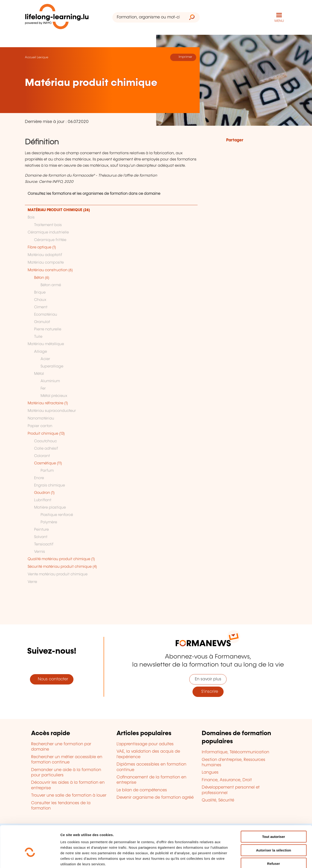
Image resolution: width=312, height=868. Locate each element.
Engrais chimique (50, 485)
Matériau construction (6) (50, 270)
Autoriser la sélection (274, 825)
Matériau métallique (46, 344)
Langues (210, 772)
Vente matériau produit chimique (58, 574)
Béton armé (51, 285)
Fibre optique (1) (42, 247)
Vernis (39, 552)
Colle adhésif (46, 448)
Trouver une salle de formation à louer (69, 795)
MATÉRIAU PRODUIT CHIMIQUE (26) (59, 210)
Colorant (42, 456)
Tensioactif (44, 544)
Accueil (30, 57)
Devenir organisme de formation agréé (155, 797)
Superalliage (52, 366)
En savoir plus (208, 679)
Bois (31, 217)
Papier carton (40, 426)
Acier (45, 359)
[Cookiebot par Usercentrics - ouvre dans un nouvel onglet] (30, 859)
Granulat (42, 322)
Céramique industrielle (48, 232)
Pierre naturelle (48, 329)
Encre (39, 478)
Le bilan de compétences (142, 790)
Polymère (49, 522)
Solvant (41, 537)
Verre (32, 582)
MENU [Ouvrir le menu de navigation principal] (279, 21)
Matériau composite (46, 262)
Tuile (38, 336)
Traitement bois (48, 225)
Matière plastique (50, 507)
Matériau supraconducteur (52, 411)
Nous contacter (52, 679)
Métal (39, 374)
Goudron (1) (44, 493)
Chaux (40, 300)
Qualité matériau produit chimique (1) (61, 559)
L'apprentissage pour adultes (145, 744)
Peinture (41, 529)
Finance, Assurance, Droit (227, 780)
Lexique (42, 57)
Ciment (41, 307)
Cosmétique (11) (48, 463)
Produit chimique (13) (46, 433)
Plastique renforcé (57, 515)
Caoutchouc (45, 441)
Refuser (274, 839)
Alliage (41, 351)
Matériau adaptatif (45, 255)
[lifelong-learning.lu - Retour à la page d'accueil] (57, 17)
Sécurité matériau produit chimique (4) (62, 567)
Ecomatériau (46, 314)
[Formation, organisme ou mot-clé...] (148, 17)
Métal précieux (54, 396)
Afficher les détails (254, 859)
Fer (43, 388)
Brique (40, 292)
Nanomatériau (41, 418)
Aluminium (50, 381)
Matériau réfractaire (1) (48, 403)
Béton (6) (42, 278)
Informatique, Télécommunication (235, 752)
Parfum (47, 470)
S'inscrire (208, 691)
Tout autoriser (274, 812)
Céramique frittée (50, 240)
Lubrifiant (43, 500)
